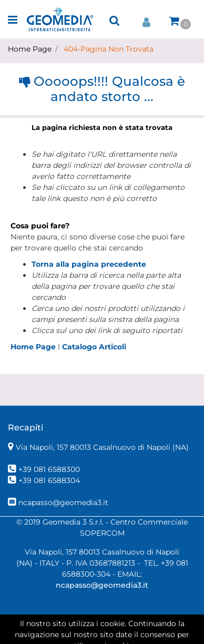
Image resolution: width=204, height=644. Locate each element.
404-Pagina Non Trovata (109, 49)
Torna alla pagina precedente (89, 264)
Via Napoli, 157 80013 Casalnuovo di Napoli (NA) (102, 447)
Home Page (30, 49)
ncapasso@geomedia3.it (63, 502)
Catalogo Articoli (94, 347)
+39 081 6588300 (49, 469)
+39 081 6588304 (49, 480)
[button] (115, 21)
